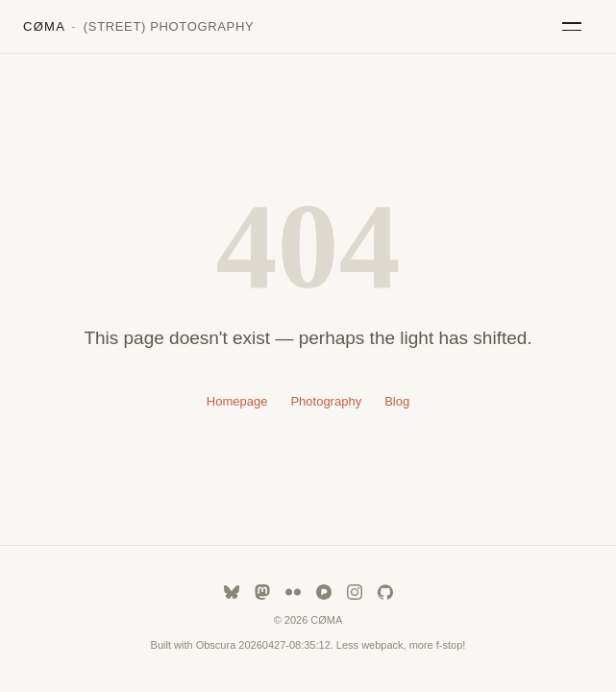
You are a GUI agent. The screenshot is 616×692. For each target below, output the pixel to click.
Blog (397, 401)
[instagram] (355, 592)
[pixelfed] (324, 592)
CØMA (138, 26)
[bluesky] (232, 592)
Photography (326, 401)
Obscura (216, 645)
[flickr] (293, 592)
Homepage (237, 401)
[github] (385, 592)
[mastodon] (262, 592)
